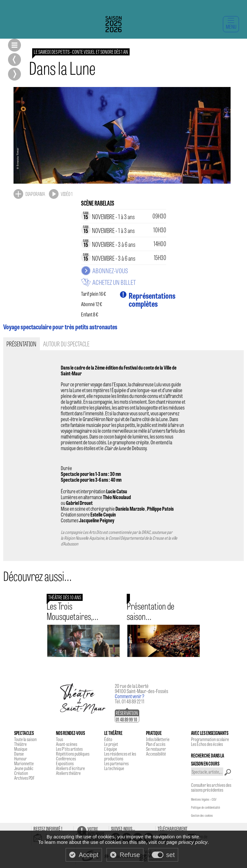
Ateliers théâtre (68, 773)
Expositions (65, 763)
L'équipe (111, 749)
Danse (19, 754)
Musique (21, 749)
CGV (214, 799)
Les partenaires (116, 763)
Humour (20, 758)
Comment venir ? (130, 696)
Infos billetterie (158, 739)
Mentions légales (200, 799)
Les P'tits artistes (69, 749)
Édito (108, 739)
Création (21, 773)
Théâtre (20, 744)
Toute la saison (25, 739)
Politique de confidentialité (206, 807)
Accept (89, 855)
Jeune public (24, 768)
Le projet (111, 744)
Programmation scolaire (210, 739)
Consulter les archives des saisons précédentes (211, 787)
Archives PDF (24, 778)
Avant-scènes (67, 744)
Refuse (130, 855)
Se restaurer (156, 749)
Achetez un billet (114, 282)
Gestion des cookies (202, 815)
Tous (59, 739)
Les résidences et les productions (120, 756)
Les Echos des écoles (207, 744)
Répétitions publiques (73, 754)
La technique (114, 768)
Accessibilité (156, 754)
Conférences (66, 758)
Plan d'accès (156, 744)
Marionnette (24, 763)
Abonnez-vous (110, 271)
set (171, 855)
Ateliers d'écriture (70, 768)
